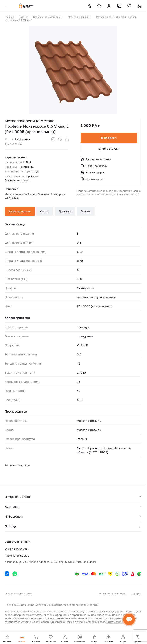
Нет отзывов (21, 139)
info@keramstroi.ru (17, 556)
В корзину (109, 138)
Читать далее (115, 622)
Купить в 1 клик (109, 149)
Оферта (136, 594)
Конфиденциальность (112, 594)
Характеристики (20, 211)
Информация (14, 516)
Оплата (45, 211)
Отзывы (86, 211)
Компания (12, 506)
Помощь (11, 526)
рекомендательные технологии (79, 605)
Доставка (65, 211)
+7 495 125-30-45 (16, 549)
